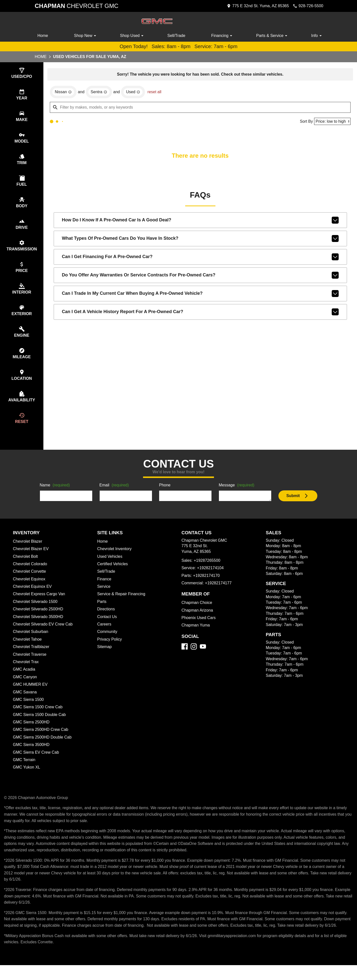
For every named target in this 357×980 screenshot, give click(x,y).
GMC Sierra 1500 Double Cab (40, 723)
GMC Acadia (25, 678)
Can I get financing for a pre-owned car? (200, 258)
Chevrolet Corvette (30, 580)
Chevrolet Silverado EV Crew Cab (44, 633)
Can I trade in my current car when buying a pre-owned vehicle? (200, 295)
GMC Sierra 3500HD (32, 753)
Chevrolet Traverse (30, 663)
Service (104, 595)
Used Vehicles (110, 565)
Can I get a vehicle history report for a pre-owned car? (200, 313)
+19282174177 (219, 592)
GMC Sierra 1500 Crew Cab (38, 716)
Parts (102, 610)
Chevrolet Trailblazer (32, 655)
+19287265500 (208, 569)
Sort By (305, 122)
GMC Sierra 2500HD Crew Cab (42, 738)
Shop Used (133, 36)
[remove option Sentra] (100, 93)
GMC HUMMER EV (30, 693)
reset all (156, 93)
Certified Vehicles (113, 573)
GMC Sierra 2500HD (32, 731)
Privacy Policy (110, 648)
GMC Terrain (25, 769)
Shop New (86, 36)
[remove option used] (134, 93)
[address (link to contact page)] (254, 6)
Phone (165, 494)
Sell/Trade (177, 36)
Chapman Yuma (196, 634)
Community (108, 640)
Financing (223, 36)
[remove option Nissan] (63, 93)
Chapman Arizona (198, 619)
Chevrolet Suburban (31, 640)
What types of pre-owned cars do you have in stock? (200, 239)
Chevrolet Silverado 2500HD (40, 618)
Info (317, 36)
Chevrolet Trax (27, 671)
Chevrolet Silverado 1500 (36, 610)
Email (115, 494)
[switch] (22, 74)
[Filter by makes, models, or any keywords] (200, 108)
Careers (104, 633)
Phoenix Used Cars (199, 626)
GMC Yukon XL (27, 776)
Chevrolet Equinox (30, 588)
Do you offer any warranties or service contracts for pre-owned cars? (200, 276)
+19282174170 (206, 584)
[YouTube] (203, 655)
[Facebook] (185, 655)
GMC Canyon (25, 686)
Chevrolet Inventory (115, 558)
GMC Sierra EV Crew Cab (36, 761)
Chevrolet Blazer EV (31, 558)
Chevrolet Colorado (31, 573)
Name (56, 494)
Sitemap (105, 655)
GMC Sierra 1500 (28, 708)
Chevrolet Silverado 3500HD (40, 625)
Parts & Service (272, 36)
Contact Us (107, 625)
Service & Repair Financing (122, 603)
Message (237, 494)
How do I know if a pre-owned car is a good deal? (200, 221)
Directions (107, 618)
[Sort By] (332, 122)
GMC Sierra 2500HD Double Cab (43, 746)
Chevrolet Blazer (28, 550)
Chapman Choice (197, 611)
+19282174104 (211, 577)
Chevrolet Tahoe (28, 648)
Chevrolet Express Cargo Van (40, 603)
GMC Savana (25, 701)
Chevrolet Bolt (26, 565)
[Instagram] (194, 655)
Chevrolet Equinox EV (33, 595)
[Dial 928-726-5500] (307, 6)
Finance (104, 588)
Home (43, 36)
